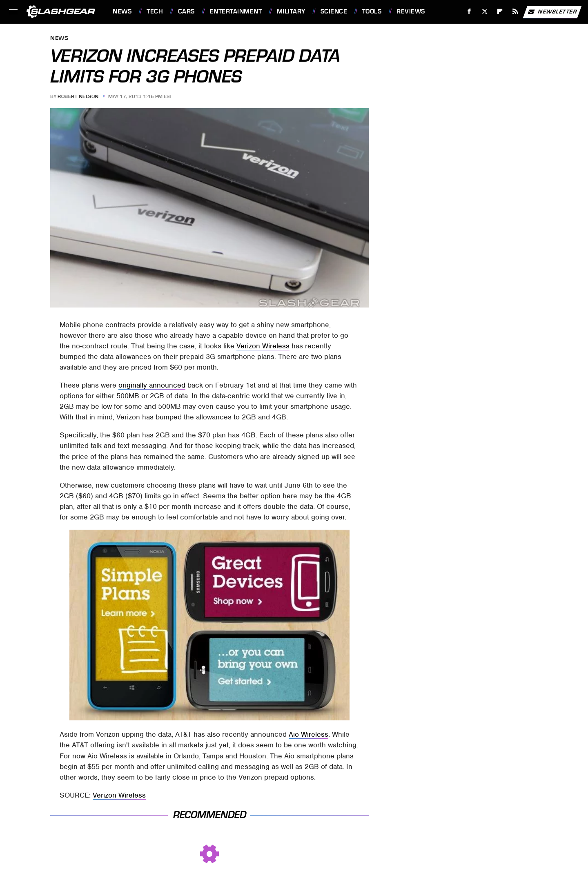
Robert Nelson (78, 96)
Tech (155, 11)
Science (334, 11)
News (122, 11)
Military (291, 11)
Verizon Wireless (263, 346)
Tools (372, 11)
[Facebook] (469, 12)
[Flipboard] (500, 12)
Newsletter (552, 12)
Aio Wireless (308, 734)
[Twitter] (484, 12)
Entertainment (236, 11)
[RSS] (516, 12)
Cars (186, 11)
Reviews (411, 11)
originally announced (152, 385)
